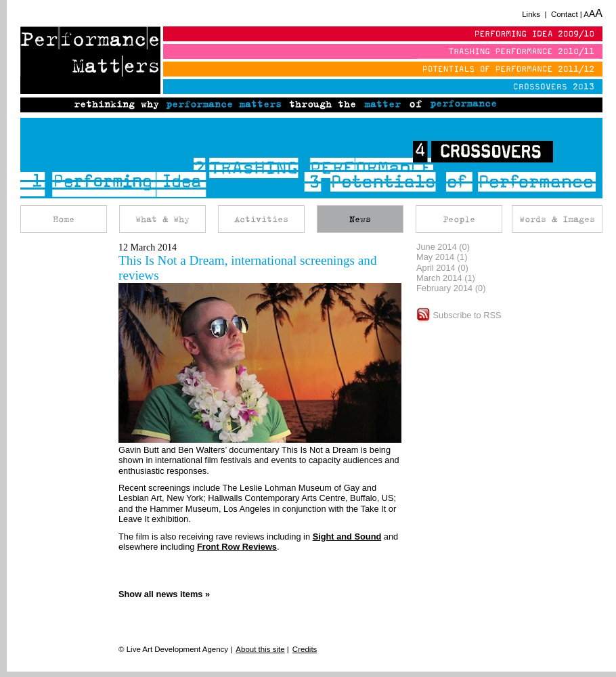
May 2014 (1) (442, 257)
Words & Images (557, 219)
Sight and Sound (347, 537)
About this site (260, 649)
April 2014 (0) (442, 268)
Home (64, 219)
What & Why (162, 219)
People (459, 219)
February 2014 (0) (451, 288)
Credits (305, 649)
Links (531, 14)
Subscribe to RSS (459, 315)
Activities (261, 219)
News (360, 219)
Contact (565, 14)
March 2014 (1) (446, 278)
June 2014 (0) (443, 247)
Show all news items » (164, 594)
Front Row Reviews (237, 547)
